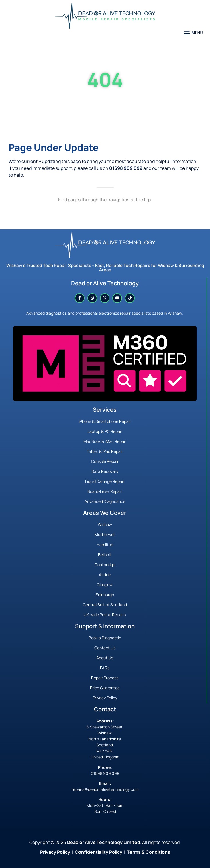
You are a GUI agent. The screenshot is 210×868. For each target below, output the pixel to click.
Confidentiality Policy (99, 852)
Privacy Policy (55, 852)
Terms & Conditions (149, 852)
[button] (193, 33)
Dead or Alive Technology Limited (104, 842)
